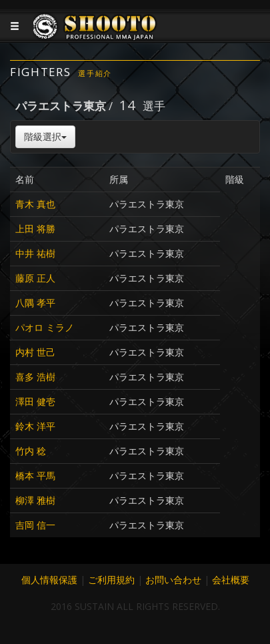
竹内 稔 (31, 451)
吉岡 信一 (35, 525)
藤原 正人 (35, 278)
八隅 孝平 (35, 303)
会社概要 (231, 580)
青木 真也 (35, 204)
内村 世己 (35, 352)
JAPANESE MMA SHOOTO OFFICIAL (95, 37)
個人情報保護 (49, 580)
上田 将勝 (35, 229)
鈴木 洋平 (35, 426)
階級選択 (45, 136)
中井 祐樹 (35, 253)
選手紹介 (95, 73)
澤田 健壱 (35, 401)
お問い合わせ (173, 580)
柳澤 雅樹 (35, 500)
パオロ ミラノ (45, 327)
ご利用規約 (111, 580)
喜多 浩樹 (35, 377)
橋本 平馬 (35, 475)
